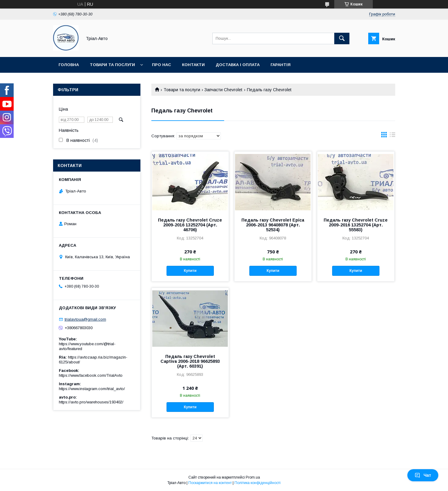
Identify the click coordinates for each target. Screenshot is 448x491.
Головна (69, 65)
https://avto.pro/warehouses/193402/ (91, 402)
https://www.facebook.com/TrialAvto (91, 375)
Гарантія (281, 65)
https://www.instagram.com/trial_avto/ (92, 389)
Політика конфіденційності (258, 483)
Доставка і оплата (238, 65)
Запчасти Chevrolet (223, 90)
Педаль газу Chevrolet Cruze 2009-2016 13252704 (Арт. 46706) (190, 225)
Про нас (162, 65)
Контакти (193, 65)
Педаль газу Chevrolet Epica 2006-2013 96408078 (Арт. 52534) (273, 225)
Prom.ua (253, 477)
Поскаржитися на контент (210, 483)
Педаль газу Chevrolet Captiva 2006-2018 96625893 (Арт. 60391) (190, 361)
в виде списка (392, 136)
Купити (190, 271)
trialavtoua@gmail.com (85, 319)
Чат (423, 475)
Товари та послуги (112, 65)
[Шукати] (342, 38)
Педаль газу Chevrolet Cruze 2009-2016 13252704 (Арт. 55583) (356, 225)
